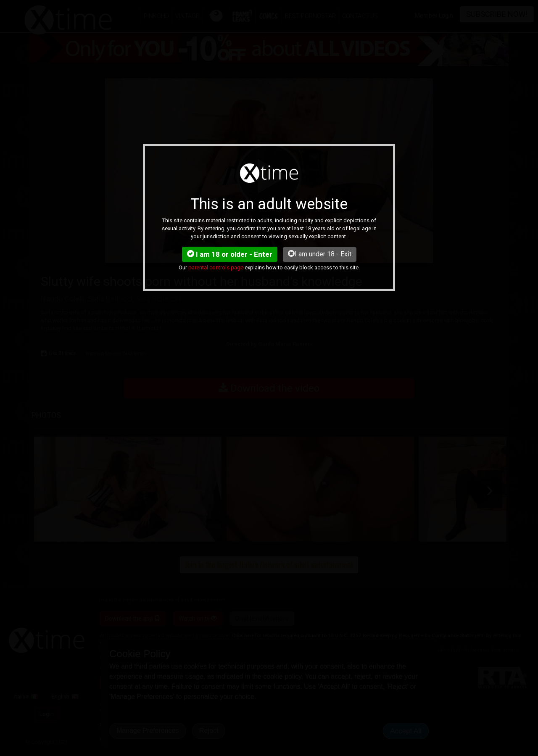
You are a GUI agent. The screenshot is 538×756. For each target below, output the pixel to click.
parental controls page (216, 267)
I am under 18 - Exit (320, 254)
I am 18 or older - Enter (230, 254)
